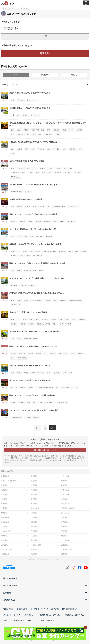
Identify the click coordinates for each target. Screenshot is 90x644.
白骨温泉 (64, 499)
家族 (13, 100)
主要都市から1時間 (59, 207)
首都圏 (58, 168)
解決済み (74, 75)
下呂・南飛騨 (36, 300)
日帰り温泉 (48, 134)
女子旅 (13, 256)
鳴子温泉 (64, 481)
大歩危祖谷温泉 (67, 550)
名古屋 (28, 207)
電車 (61, 320)
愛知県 (20, 207)
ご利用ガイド (44, 559)
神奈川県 (47, 222)
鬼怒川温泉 (65, 494)
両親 (13, 300)
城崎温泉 (34, 522)
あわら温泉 (65, 513)
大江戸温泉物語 (16, 192)
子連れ (29, 100)
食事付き (81, 320)
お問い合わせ (8, 609)
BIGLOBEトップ (48, 620)
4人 (36, 168)
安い (58, 149)
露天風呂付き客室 (30, 271)
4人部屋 (78, 173)
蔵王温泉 (64, 485)
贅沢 (37, 320)
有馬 (49, 130)
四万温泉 (34, 494)
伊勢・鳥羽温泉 (7, 550)
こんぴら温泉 (6, 531)
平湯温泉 (64, 517)
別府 (27, 149)
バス (36, 100)
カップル (14, 388)
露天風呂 (45, 320)
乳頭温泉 (34, 481)
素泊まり (50, 149)
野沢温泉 (34, 499)
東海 (13, 207)
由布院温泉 (5, 554)
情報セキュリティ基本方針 (14, 620)
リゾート (14, 286)
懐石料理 (63, 300)
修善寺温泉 (35, 508)
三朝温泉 (34, 531)
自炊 (13, 153)
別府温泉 (41, 149)
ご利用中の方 (45, 600)
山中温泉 (34, 513)
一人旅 (13, 354)
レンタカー (35, 115)
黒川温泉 (4, 540)
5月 (65, 168)
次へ (53, 428)
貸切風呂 (20, 134)
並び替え (5, 85)
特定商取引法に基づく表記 (51, 615)
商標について (33, 620)
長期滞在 (72, 149)
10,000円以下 (16, 177)
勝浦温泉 (34, 527)
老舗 (28, 256)
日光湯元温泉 (36, 545)
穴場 (44, 173)
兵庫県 (26, 130)
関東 (37, 173)
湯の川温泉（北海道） (9, 481)
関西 (19, 271)
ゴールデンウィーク (18, 173)
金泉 (64, 373)
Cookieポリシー (30, 615)
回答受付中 (45, 75)
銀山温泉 (4, 490)
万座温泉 (4, 494)
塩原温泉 (4, 499)
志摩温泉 (34, 550)
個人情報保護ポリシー (71, 609)
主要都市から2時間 (43, 324)
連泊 (46, 354)
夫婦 (13, 236)
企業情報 (45, 593)
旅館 (76, 251)
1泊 (54, 324)
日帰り (57, 134)
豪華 (55, 300)
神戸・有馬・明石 (38, 130)
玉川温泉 (4, 545)
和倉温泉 (4, 513)
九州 (13, 149)
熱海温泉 (34, 554)
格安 (80, 149)
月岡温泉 (4, 504)
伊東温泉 (4, 508)
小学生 (43, 168)
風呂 (13, 134)
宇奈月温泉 (5, 517)
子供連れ (20, 100)
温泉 (64, 130)
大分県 (20, 149)
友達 (13, 115)
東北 (24, 320)
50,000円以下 (16, 305)
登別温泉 (34, 476)
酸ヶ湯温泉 (65, 540)
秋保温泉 (4, 485)
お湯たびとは (33, 559)
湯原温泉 (34, 536)
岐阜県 (26, 300)
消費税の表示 (22, 609)
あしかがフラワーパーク (45, 388)
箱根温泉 (64, 545)
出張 (35, 207)
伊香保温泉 (65, 490)
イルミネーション (67, 388)
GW (71, 168)
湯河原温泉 (65, 504)
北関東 (50, 168)
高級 (67, 320)
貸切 (39, 134)
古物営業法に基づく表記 (74, 615)
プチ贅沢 (28, 192)
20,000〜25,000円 (65, 324)
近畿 (19, 130)
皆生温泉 (4, 536)
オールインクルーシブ (67, 222)
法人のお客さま (45, 585)
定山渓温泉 (5, 476)
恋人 (13, 130)
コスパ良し (68, 173)
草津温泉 (34, 490)
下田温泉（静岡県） (68, 508)
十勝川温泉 (65, 476)
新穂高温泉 (5, 522)
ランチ (71, 130)
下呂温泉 (47, 300)
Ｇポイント (55, 559)
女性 (24, 251)
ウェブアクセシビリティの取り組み (45, 609)
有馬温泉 (56, 130)
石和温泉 (34, 504)
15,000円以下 (38, 256)
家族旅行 (58, 173)
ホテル (83, 251)
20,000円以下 (73, 207)
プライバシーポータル (12, 615)
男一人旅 (22, 354)
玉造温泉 (64, 531)
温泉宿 (25, 115)
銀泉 (71, 373)
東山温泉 (34, 485)
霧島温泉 (34, 540)
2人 (19, 115)
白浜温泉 (4, 527)
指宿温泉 (64, 554)
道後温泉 (64, 527)
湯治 (65, 149)
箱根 (55, 222)
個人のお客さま (45, 578)
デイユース (31, 134)
